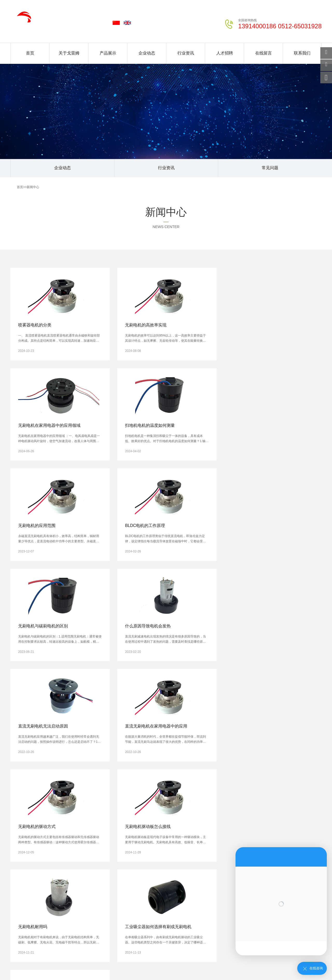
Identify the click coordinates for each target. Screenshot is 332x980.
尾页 (146, 791)
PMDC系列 (50, 854)
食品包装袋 (226, 965)
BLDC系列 (49, 868)
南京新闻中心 (136, 934)
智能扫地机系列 (53, 896)
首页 (30, 53)
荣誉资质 (17, 868)
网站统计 (7, 977)
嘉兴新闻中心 (104, 938)
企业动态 (147, 53)
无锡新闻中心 (164, 934)
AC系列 (47, 861)
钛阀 (152, 965)
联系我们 (302, 53)
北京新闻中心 (48, 934)
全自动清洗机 (130, 965)
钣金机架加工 (73, 965)
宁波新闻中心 (48, 938)
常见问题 (270, 168)
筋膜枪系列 (50, 889)
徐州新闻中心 (192, 934)
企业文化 (17, 861)
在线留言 (264, 53)
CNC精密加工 (102, 965)
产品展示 (108, 53)
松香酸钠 (171, 965)
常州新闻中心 (220, 934)
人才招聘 (225, 53)
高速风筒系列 (51, 882)
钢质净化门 (46, 965)
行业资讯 (186, 53)
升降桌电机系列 (53, 903)
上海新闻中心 (76, 934)
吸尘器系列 (50, 875)
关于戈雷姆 (69, 53)
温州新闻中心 (76, 938)
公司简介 (17, 854)
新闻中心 (33, 187)
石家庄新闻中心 (106, 934)
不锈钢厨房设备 (198, 965)
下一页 (129, 791)
